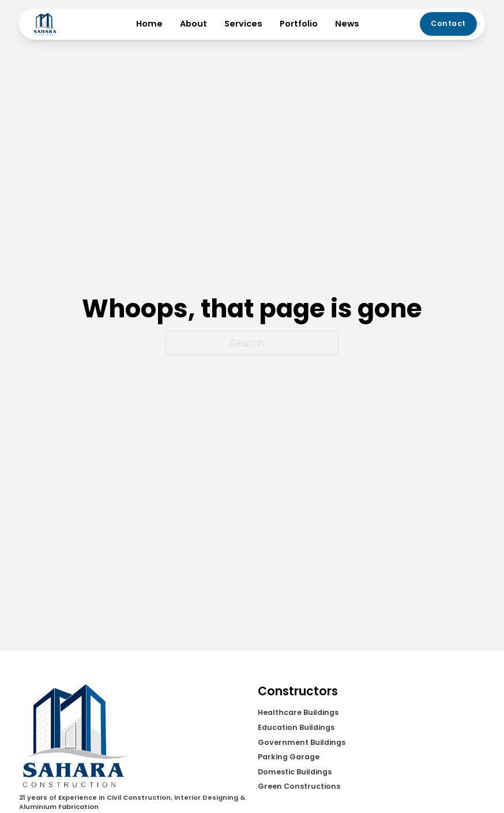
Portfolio (299, 24)
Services (243, 24)
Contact (448, 23)
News (347, 24)
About (193, 24)
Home (149, 24)
